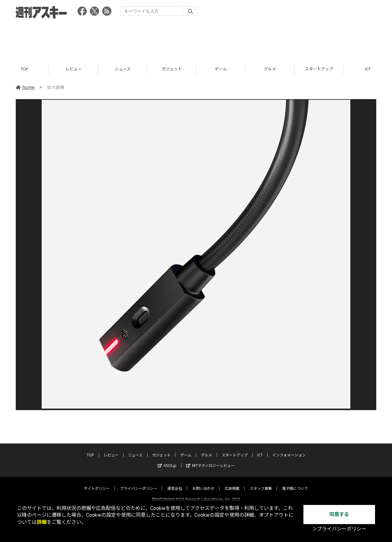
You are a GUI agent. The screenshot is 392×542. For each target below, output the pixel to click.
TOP (25, 69)
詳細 (42, 522)
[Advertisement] (196, 39)
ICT (260, 449)
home (25, 87)
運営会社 (175, 483)
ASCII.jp (167, 460)
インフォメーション (289, 449)
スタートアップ (319, 69)
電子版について (295, 483)
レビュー (73, 69)
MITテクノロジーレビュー (210, 460)
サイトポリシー (97, 483)
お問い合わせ (203, 483)
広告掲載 (232, 483)
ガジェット (172, 69)
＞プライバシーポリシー (339, 529)
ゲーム (221, 69)
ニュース (123, 69)
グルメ (270, 69)
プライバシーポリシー (139, 483)
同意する (339, 514)
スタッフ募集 (261, 483)
